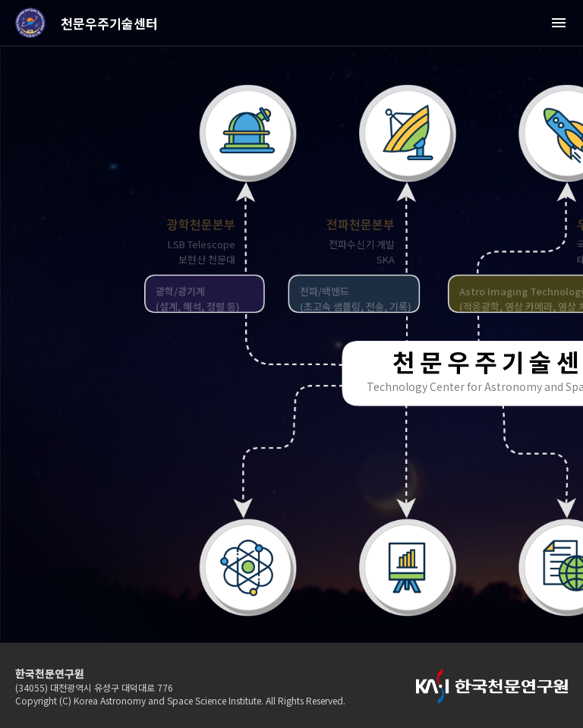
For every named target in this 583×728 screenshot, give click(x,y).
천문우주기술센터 (109, 23)
